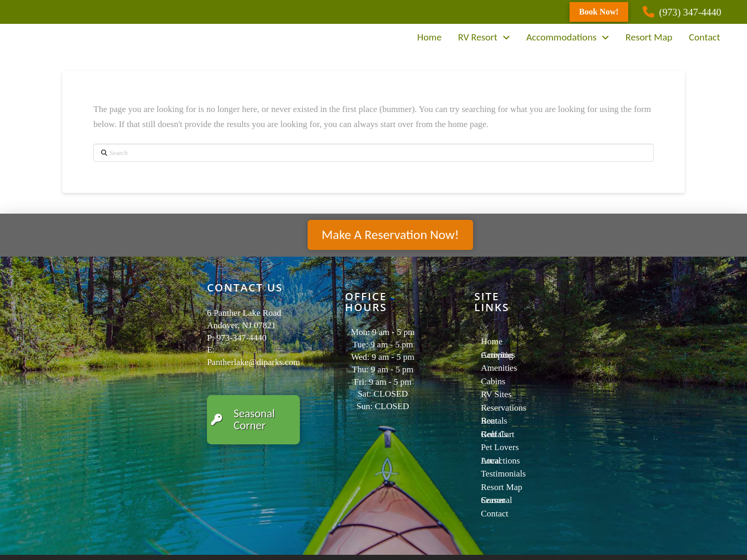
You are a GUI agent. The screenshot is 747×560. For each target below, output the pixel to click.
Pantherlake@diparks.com (253, 362)
